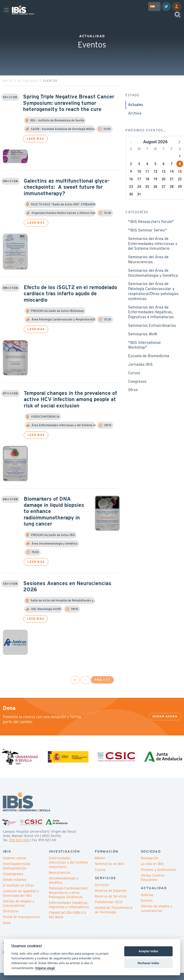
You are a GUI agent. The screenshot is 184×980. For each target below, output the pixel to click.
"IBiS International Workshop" (144, 354)
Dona (7, 932)
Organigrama (13, 883)
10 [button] (139, 180)
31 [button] (139, 203)
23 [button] (131, 196)
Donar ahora (165, 725)
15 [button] (180, 180)
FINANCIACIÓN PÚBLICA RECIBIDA (67, 924)
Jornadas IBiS (140, 373)
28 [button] (172, 196)
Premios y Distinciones (158, 878)
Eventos (147, 910)
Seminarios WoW (143, 343)
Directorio (11, 920)
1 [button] (180, 165)
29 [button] (180, 196)
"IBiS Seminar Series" (147, 239)
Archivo (135, 122)
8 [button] (180, 173)
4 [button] (147, 173)
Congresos (137, 390)
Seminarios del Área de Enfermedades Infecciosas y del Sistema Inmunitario (153, 253)
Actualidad (28, 90)
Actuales (136, 114)
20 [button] (164, 188)
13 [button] (164, 180)
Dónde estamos (15, 889)
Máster (100, 867)
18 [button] (147, 188)
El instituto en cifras (18, 894)
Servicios (102, 894)
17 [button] (139, 188)
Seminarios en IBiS (109, 873)
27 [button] (164, 196)
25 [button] (147, 196)
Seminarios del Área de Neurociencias (148, 268)
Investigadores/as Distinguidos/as (17, 875)
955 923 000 (19, 849)
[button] (179, 151)
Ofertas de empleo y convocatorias (156, 917)
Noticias (147, 904)
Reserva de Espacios (111, 900)
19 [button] (155, 188)
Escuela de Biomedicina (149, 365)
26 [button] (155, 196)
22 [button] (180, 188)
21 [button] (172, 188)
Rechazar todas (148, 963)
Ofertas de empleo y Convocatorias (18, 912)
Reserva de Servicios (111, 905)
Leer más (35, 147)
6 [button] (164, 173)
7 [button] (172, 173)
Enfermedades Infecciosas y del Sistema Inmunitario (68, 871)
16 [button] (131, 188)
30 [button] (131, 203)
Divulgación (150, 867)
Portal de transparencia (21, 926)
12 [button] (155, 180)
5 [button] (155, 173)
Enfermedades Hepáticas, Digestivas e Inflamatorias (69, 914)
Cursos (134, 382)
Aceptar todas (148, 951)
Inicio (8, 90)
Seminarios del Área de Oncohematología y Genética (153, 282)
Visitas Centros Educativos (153, 887)
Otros (133, 399)
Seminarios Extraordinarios (152, 335)
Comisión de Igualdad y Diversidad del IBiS (21, 902)
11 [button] (147, 180)
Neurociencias (60, 882)
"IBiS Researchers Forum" (151, 231)
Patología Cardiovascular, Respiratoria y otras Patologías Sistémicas (68, 901)
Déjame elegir (45, 968)
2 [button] (131, 173)
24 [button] (139, 196)
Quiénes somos (15, 867)
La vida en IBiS (152, 873)
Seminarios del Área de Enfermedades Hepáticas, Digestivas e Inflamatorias (151, 321)
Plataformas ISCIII (109, 911)
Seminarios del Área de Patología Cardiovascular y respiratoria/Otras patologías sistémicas (153, 300)
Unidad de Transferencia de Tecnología (114, 919)
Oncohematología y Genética (64, 889)
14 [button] (172, 180)
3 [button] (139, 173)
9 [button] (131, 180)
